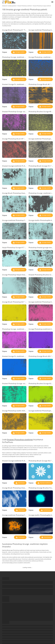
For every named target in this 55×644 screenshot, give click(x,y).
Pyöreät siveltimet (45, 483)
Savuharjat (21, 483)
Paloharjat (21, 537)
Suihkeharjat (47, 510)
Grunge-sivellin (20, 52)
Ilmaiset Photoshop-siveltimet (20, 440)
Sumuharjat (47, 537)
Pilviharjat (21, 510)
